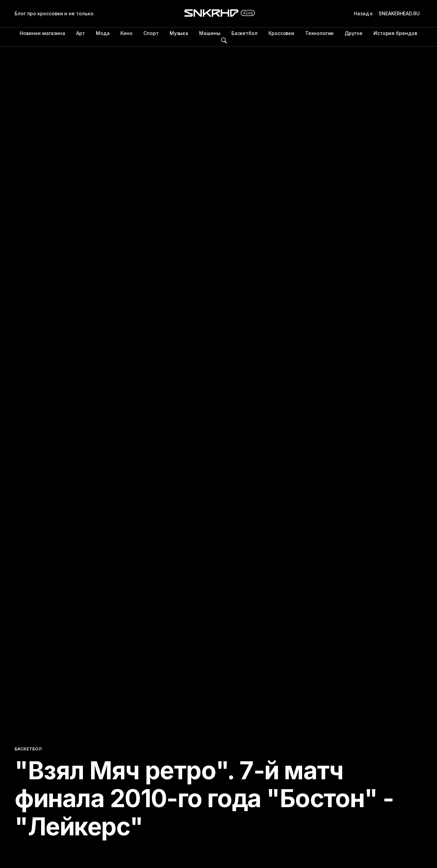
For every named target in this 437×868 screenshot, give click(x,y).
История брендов (395, 33)
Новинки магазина (42, 33)
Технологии (319, 33)
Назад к (388, 14)
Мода (103, 33)
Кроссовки (281, 33)
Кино (126, 33)
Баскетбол (244, 33)
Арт (81, 33)
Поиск (224, 40)
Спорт (151, 33)
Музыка (179, 33)
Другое (354, 33)
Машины (210, 33)
